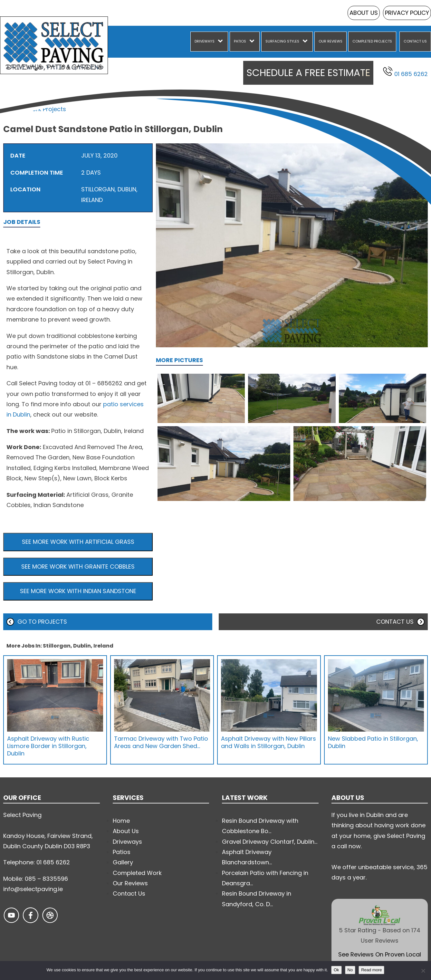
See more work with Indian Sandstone (78, 591)
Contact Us (415, 41)
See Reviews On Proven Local (380, 954)
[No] (423, 971)
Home (12, 109)
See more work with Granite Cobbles (78, 567)
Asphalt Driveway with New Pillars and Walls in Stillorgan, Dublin (268, 742)
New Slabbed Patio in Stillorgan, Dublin (373, 742)
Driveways (205, 41)
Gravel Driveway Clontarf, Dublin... (270, 842)
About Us (364, 13)
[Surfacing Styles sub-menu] (306, 42)
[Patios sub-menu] (253, 42)
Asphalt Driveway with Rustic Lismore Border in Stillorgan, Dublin (48, 746)
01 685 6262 (405, 72)
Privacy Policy (407, 13)
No (350, 970)
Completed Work (137, 873)
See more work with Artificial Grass (78, 542)
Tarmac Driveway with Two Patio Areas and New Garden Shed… (161, 742)
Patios (240, 41)
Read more (371, 970)
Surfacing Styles (282, 41)
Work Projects (46, 109)
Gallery (123, 862)
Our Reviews (330, 41)
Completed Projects (372, 41)
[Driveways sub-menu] (222, 42)
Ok (336, 970)
